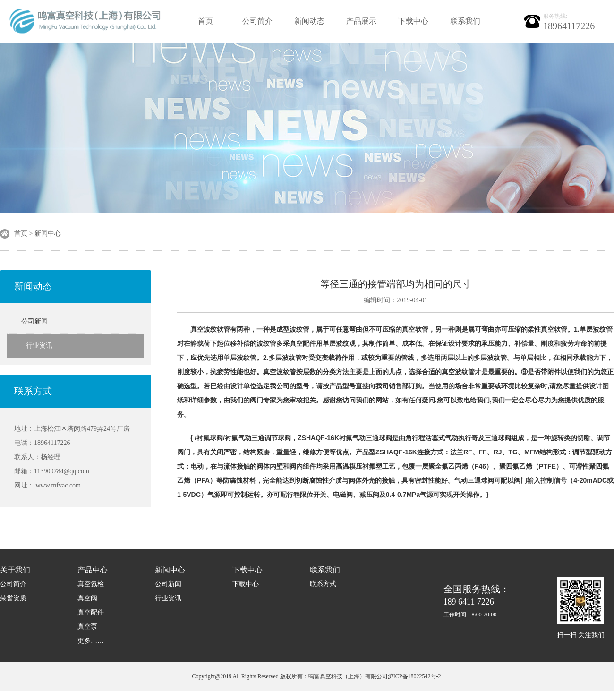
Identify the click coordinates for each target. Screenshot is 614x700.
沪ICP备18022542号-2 (414, 676)
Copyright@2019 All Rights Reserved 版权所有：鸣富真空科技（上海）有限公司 (290, 676)
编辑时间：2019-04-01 (396, 300)
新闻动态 (309, 21)
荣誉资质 (13, 598)
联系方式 (33, 391)
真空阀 (87, 598)
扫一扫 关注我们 (581, 635)
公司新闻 (34, 321)
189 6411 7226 (477, 601)
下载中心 (413, 21)
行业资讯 (39, 346)
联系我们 (465, 21)
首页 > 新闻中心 (38, 234)
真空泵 (87, 627)
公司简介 (257, 21)
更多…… (91, 641)
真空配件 (91, 612)
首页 (205, 21)
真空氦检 (91, 584)
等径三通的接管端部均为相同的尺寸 (396, 284)
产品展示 (361, 21)
